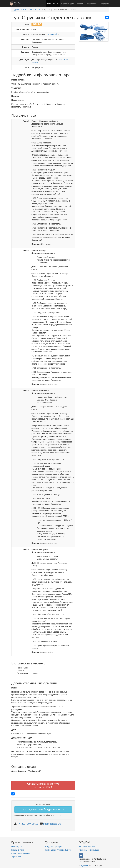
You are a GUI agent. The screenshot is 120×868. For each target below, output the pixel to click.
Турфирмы (104, 3)
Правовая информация (89, 850)
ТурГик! (18, 3)
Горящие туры (67, 3)
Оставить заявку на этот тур (43, 785)
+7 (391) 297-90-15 (28, 824)
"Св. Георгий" (52, 34)
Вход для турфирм (53, 847)
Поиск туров (53, 3)
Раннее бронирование (87, 3)
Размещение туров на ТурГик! (58, 850)
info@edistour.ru (52, 824)
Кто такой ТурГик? (87, 847)
